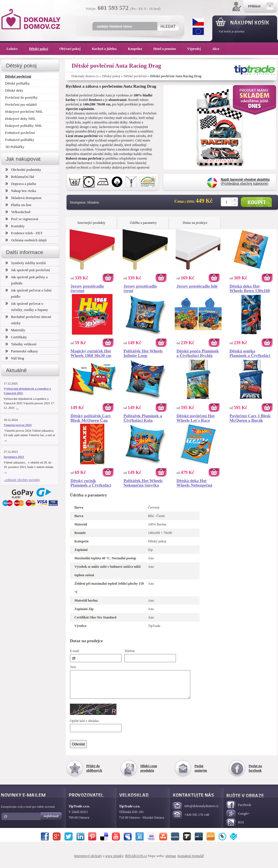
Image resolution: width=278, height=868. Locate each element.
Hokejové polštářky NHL (24, 126)
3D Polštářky (15, 147)
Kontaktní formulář (191, 861)
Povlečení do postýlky (21, 97)
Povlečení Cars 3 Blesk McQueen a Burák (250, 418)
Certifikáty (16, 337)
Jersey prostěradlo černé (140, 288)
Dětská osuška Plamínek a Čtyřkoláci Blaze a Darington (250, 353)
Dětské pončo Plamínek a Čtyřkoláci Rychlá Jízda (198, 353)
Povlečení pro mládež (21, 104)
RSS (235, 828)
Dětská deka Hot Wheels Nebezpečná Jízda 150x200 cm (194, 483)
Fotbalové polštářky (20, 140)
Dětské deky (14, 90)
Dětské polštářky (17, 83)
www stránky (114, 861)
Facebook (239, 810)
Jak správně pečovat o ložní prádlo (28, 293)
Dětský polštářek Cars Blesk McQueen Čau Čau (91, 418)
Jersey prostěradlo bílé (197, 286)
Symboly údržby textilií (26, 263)
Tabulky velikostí (21, 344)
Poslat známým (201, 773)
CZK (198, 22)
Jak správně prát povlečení (28, 270)
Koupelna (138, 49)
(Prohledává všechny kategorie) (245, 182)
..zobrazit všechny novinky (22, 480)
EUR (198, 31)
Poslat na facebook (255, 773)
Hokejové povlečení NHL (24, 111)
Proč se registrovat (22, 219)
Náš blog (15, 358)
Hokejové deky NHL (20, 119)
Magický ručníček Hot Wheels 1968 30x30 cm (91, 353)
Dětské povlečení (135, 76)
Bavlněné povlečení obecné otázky (28, 320)
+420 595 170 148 (191, 820)
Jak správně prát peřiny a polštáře (27, 280)
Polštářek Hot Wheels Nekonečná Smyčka (143, 483)
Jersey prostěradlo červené (87, 288)
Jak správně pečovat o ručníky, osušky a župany (27, 307)
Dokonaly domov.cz (85, 76)
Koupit (256, 202)
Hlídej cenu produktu (149, 773)
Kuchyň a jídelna (107, 49)
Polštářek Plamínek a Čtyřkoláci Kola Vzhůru (143, 418)
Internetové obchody (88, 861)
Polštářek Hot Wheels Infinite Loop (143, 353)
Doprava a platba (21, 184)
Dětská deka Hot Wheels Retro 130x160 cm (250, 288)
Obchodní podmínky (23, 170)
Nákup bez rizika (21, 191)
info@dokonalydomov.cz (196, 811)
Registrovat (51, 821)
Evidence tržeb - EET (24, 233)
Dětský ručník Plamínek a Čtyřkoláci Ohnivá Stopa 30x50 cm (92, 483)
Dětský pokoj (111, 76)
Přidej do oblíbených (94, 773)
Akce (217, 49)
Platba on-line (18, 205)
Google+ (238, 819)
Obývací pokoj (73, 49)
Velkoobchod (18, 212)
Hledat (168, 26)
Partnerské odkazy (22, 351)
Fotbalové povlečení (20, 133)
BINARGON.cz (136, 861)
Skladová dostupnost (23, 198)
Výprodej (197, 49)
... (17, 408)
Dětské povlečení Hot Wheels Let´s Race (196, 418)
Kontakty (15, 226)
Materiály (15, 330)
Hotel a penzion (167, 49)
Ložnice (15, 49)
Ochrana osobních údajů (26, 240)
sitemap (171, 861)
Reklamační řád (20, 177)
